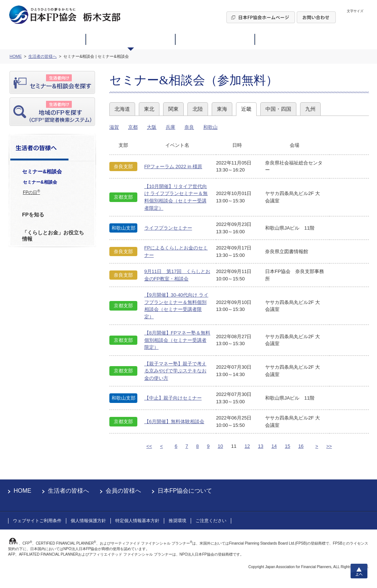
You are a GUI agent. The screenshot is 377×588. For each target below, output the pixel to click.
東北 (149, 109)
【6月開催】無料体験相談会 (174, 421)
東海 (222, 109)
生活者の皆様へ (68, 491)
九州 (310, 109)
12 (247, 446)
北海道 (122, 109)
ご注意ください (211, 521)
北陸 (198, 109)
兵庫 (170, 127)
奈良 (189, 127)
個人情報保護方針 (88, 521)
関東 (173, 109)
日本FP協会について (185, 491)
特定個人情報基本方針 (137, 521)
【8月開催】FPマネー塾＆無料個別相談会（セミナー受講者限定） (177, 340)
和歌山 (210, 127)
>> (329, 446)
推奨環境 (177, 521)
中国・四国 (278, 109)
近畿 (246, 109)
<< (149, 446)
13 (261, 446)
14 (274, 446)
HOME (22, 491)
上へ (359, 571)
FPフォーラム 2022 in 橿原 (173, 167)
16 (301, 446)
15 (288, 446)
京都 (133, 127)
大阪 (152, 127)
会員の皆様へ (123, 491)
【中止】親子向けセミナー (173, 398)
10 (220, 446)
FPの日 (31, 192)
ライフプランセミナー (168, 228)
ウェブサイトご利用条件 (37, 521)
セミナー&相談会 (40, 182)
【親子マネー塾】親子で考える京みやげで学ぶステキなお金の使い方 (175, 371)
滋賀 (114, 127)
